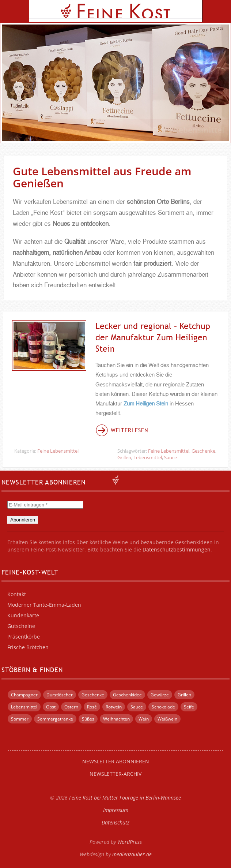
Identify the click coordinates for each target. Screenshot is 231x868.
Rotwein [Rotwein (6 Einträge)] (114, 707)
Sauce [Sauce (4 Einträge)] (137, 707)
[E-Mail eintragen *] (45, 505)
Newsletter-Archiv (115, 774)
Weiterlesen (130, 430)
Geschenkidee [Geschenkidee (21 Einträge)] (127, 695)
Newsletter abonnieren (116, 761)
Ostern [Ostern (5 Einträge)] (71, 707)
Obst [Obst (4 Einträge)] (51, 707)
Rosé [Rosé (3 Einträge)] (92, 707)
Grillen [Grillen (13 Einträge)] (184, 695)
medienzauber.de (132, 854)
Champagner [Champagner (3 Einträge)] (24, 695)
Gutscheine (21, 626)
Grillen (124, 457)
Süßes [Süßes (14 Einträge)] (88, 719)
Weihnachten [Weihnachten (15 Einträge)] (116, 719)
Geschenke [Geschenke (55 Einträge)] (93, 695)
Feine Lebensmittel (58, 451)
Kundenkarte (23, 615)
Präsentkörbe (24, 637)
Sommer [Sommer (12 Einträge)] (20, 719)
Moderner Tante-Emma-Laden (44, 605)
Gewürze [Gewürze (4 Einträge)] (160, 695)
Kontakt (17, 594)
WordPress (130, 842)
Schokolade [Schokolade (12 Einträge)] (163, 707)
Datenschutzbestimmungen (177, 549)
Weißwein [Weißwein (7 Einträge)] (167, 719)
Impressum (116, 810)
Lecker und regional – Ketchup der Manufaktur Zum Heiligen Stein (153, 337)
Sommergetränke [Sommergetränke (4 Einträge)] (55, 719)
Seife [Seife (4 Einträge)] (189, 707)
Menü (15, 11)
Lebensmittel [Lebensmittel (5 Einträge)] (24, 707)
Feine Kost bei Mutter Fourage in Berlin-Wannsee (125, 798)
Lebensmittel (148, 457)
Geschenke (203, 451)
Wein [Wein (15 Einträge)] (144, 719)
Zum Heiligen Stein (146, 404)
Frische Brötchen (28, 647)
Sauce (171, 457)
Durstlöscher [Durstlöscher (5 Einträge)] (60, 695)
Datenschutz (115, 822)
